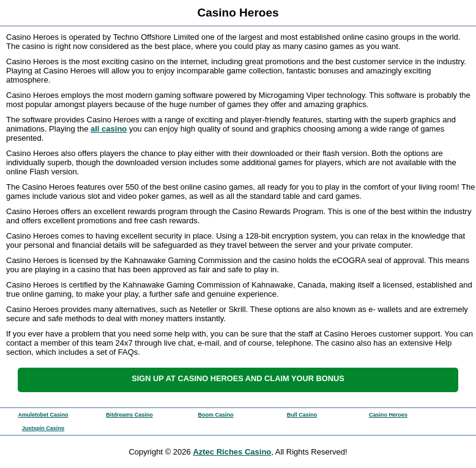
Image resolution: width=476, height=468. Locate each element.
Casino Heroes (388, 415)
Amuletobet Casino (43, 415)
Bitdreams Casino (129, 415)
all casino (109, 129)
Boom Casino (215, 415)
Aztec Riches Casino (232, 452)
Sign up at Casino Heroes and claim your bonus (238, 378)
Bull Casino (302, 415)
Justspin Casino (43, 428)
